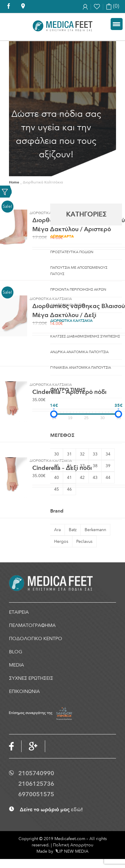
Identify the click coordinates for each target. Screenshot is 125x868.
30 (57, 454)
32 (82, 454)
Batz (73, 530)
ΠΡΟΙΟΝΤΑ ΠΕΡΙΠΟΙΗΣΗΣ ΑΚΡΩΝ (78, 289)
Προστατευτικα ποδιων (72, 252)
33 (95, 454)
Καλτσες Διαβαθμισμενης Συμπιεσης (85, 336)
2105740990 (36, 773)
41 (69, 478)
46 (69, 489)
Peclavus (84, 541)
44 (108, 478)
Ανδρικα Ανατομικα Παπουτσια (79, 352)
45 (57, 489)
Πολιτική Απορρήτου (73, 845)
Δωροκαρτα (62, 236)
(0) (113, 6)
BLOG (16, 652)
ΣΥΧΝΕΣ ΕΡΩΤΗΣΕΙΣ (31, 678)
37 (82, 466)
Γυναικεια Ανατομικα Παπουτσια (81, 367)
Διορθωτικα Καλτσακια (71, 321)
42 (82, 478)
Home (14, 182)
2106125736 (36, 784)
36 (69, 466)
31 (69, 454)
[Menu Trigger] (117, 24)
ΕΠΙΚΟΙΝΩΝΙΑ (24, 691)
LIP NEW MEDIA (72, 851)
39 (108, 466)
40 (57, 478)
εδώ (76, 810)
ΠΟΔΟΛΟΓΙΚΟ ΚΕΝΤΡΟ (36, 639)
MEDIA (16, 665)
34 (108, 454)
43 (95, 478)
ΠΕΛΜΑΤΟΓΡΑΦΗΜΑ (32, 625)
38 (95, 466)
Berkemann (95, 530)
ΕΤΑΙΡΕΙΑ (19, 612)
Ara (57, 530)
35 (57, 466)
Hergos (61, 541)
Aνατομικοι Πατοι (68, 305)
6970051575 (36, 794)
